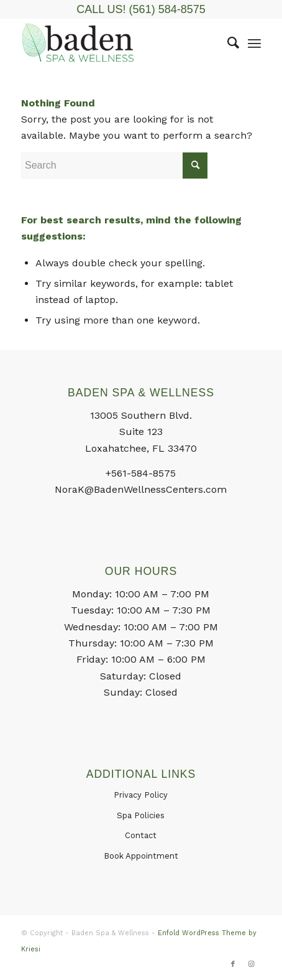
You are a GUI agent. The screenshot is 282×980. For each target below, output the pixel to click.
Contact (141, 835)
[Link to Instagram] (252, 964)
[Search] (227, 43)
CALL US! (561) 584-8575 (141, 9)
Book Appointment (141, 856)
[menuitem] (227, 43)
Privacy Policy (141, 795)
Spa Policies (141, 815)
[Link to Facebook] (233, 964)
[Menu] (254, 43)
